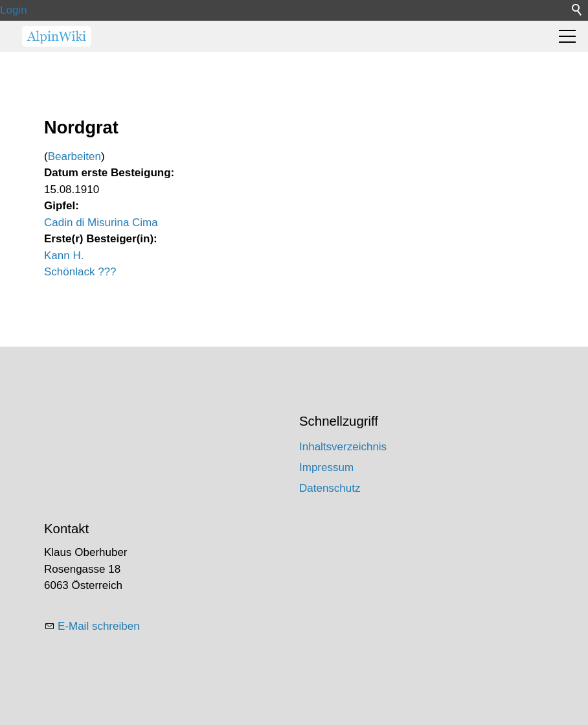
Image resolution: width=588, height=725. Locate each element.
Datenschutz (330, 488)
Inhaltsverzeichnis (343, 447)
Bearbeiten (74, 156)
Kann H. (64, 256)
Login (14, 10)
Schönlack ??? (80, 272)
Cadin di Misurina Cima (101, 223)
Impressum (326, 467)
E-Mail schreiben (99, 626)
